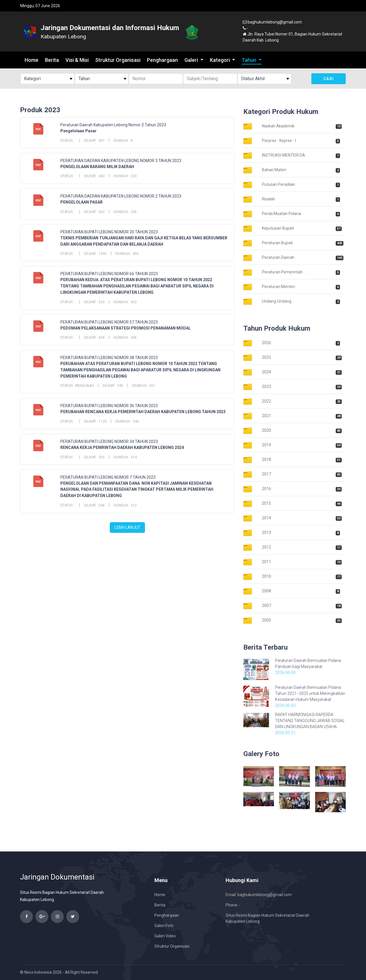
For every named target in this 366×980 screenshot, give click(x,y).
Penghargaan (162, 60)
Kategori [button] (220, 60)
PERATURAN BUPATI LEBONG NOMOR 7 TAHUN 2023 (108, 477)
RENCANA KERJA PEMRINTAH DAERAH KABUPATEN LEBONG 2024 (122, 447)
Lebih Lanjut (127, 527)
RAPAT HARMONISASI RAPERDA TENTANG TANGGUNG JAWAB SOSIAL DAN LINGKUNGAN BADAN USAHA (310, 721)
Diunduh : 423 (125, 302)
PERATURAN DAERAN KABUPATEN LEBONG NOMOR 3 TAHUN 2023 (121, 161)
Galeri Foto (164, 926)
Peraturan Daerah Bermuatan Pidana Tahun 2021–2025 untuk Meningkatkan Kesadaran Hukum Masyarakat (310, 693)
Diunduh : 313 (125, 505)
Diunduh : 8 (123, 141)
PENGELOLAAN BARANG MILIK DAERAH (97, 167)
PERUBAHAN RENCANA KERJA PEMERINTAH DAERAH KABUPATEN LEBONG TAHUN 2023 (143, 412)
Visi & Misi (77, 60)
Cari (329, 79)
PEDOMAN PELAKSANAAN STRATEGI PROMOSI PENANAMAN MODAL (126, 328)
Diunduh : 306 (125, 338)
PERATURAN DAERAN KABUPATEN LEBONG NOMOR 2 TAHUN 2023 (121, 196)
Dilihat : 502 (94, 212)
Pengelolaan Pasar (78, 131)
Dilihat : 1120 (95, 421)
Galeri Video (165, 936)
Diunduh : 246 (125, 212)
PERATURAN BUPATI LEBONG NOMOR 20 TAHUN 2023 (109, 232)
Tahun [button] (249, 60)
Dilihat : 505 (94, 457)
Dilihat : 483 (94, 176)
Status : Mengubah (77, 386)
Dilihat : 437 (94, 141)
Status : (68, 141)
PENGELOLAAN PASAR (81, 202)
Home (31, 60)
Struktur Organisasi (118, 60)
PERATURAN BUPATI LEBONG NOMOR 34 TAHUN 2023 (109, 441)
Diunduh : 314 (125, 457)
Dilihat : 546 (94, 505)
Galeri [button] (192, 60)
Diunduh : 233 (125, 176)
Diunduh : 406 (127, 254)
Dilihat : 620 (94, 302)
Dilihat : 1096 (95, 254)
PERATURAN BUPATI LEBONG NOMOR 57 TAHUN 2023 (109, 322)
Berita (52, 60)
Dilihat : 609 (94, 338)
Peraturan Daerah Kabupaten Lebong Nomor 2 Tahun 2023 (113, 125)
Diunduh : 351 (144, 386)
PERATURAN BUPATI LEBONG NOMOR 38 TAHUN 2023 (109, 358)
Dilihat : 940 (113, 386)
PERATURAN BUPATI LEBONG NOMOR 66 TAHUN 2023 (109, 274)
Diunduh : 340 (127, 421)
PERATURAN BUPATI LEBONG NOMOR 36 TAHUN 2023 (109, 406)
